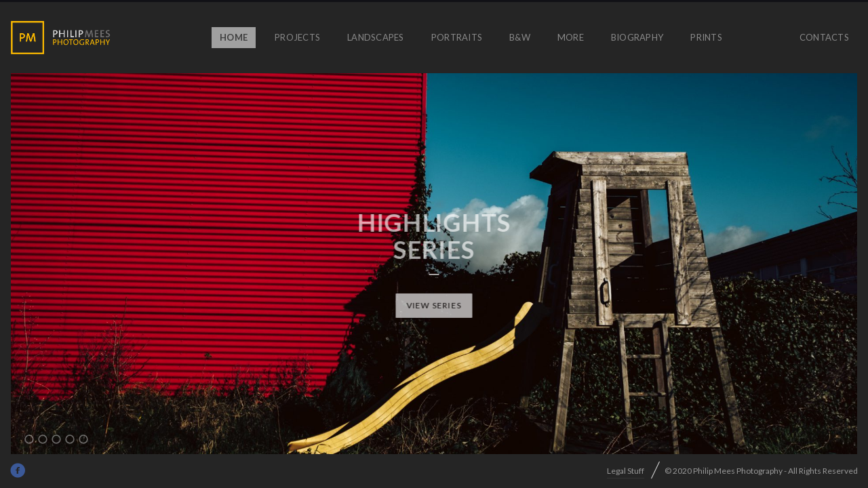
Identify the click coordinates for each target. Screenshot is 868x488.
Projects (297, 37)
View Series (434, 305)
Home (234, 37)
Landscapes (376, 37)
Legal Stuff (626, 471)
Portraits (457, 37)
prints (706, 37)
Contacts (824, 37)
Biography (637, 37)
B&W (520, 37)
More (571, 37)
